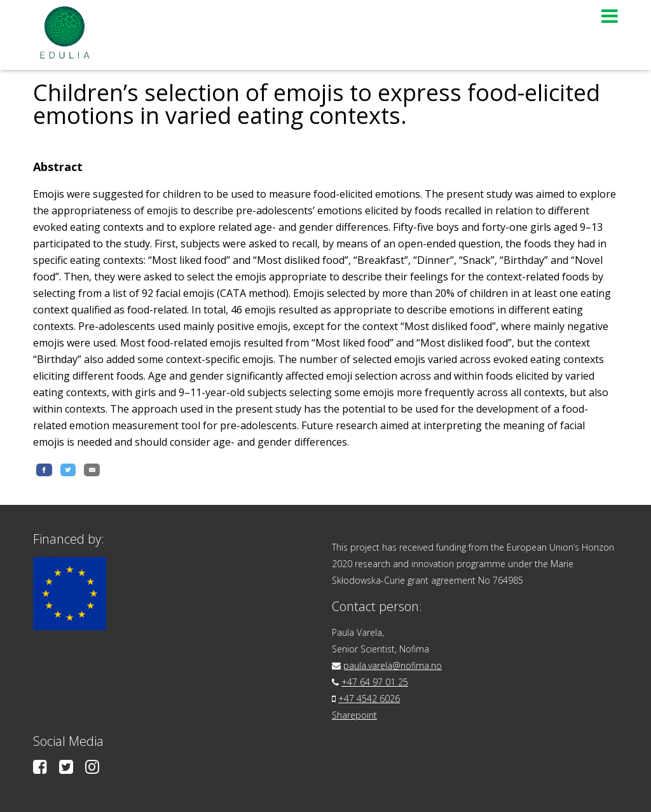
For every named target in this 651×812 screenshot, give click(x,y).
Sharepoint (354, 715)
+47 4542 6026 (369, 698)
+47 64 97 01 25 (375, 682)
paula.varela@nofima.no (393, 665)
